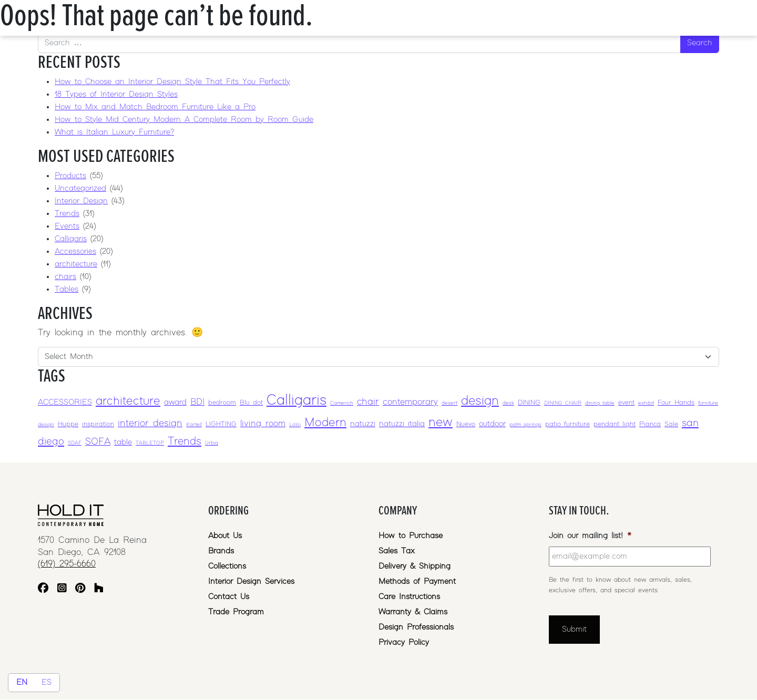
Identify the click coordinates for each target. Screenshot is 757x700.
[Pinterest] (80, 589)
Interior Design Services (251, 581)
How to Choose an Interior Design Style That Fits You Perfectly (172, 82)
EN (22, 682)
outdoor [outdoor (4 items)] (492, 424)
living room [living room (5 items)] (263, 424)
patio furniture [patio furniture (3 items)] (567, 424)
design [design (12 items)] (480, 401)
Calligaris (71, 239)
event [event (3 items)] (626, 403)
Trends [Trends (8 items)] (185, 441)
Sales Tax (397, 551)
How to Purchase (411, 536)
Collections (227, 566)
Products (70, 176)
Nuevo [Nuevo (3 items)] (466, 424)
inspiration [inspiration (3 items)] (98, 424)
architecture (76, 264)
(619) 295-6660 (67, 564)
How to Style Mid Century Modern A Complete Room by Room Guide (184, 120)
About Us (225, 536)
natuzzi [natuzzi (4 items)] (363, 424)
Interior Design (81, 201)
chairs (65, 277)
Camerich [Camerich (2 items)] (342, 403)
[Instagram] (62, 589)
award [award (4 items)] (175, 402)
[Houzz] (99, 589)
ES (47, 682)
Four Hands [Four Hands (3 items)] (676, 403)
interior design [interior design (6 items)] (150, 423)
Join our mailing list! (590, 536)
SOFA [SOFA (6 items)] (98, 442)
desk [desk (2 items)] (508, 403)
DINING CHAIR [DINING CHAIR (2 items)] (563, 403)
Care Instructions (409, 597)
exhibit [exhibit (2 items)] (646, 403)
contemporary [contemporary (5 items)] (410, 402)
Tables (67, 289)
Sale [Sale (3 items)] (671, 424)
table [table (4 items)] (123, 442)
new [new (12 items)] (441, 422)
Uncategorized (80, 188)
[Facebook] (43, 589)
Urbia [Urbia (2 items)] (212, 443)
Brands (221, 551)
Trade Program (236, 612)
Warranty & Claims (413, 612)
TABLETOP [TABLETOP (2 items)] (150, 443)
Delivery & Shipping (415, 566)
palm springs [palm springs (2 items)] (525, 425)
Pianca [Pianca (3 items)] (650, 424)
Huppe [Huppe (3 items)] (68, 424)
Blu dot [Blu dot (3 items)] (251, 403)
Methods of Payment (417, 581)
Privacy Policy (404, 642)
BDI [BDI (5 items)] (197, 402)
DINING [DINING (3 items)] (529, 403)
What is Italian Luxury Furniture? (114, 132)
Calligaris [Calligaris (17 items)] (296, 400)
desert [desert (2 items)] (449, 403)
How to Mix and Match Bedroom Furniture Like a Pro (155, 107)
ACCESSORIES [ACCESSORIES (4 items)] (65, 402)
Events (67, 226)
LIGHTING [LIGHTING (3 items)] (221, 424)
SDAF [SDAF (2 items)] (75, 443)
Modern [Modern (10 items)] (325, 423)
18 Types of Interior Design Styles (116, 94)
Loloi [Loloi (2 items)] (295, 425)
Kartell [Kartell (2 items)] (194, 425)
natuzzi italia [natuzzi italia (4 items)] (402, 424)
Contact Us (229, 597)
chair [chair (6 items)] (368, 402)
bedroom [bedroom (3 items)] (222, 403)
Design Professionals (416, 627)
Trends (67, 214)
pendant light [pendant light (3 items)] (615, 424)
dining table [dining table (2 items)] (600, 403)
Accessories (75, 251)
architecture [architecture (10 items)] (128, 401)
